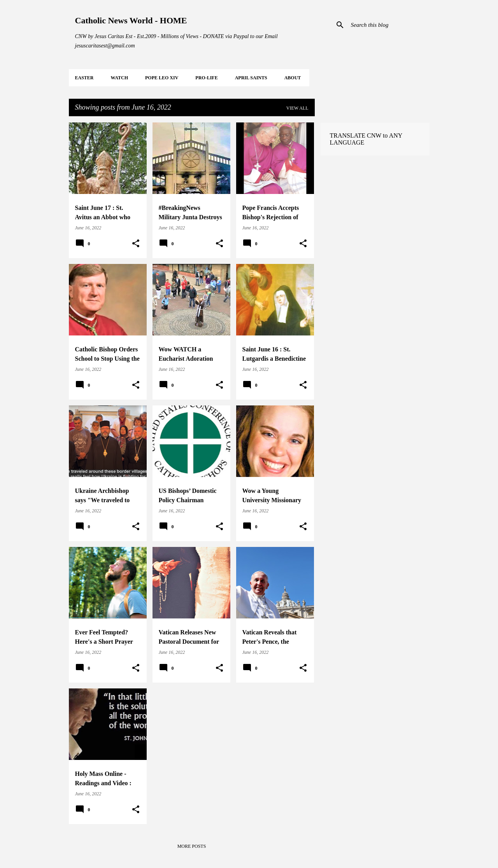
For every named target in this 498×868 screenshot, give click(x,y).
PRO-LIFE (206, 78)
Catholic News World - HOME (131, 20)
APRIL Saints (251, 78)
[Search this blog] (389, 25)
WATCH (119, 78)
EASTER (84, 78)
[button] (136, 244)
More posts (192, 846)
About (293, 78)
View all (297, 108)
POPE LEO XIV (162, 78)
